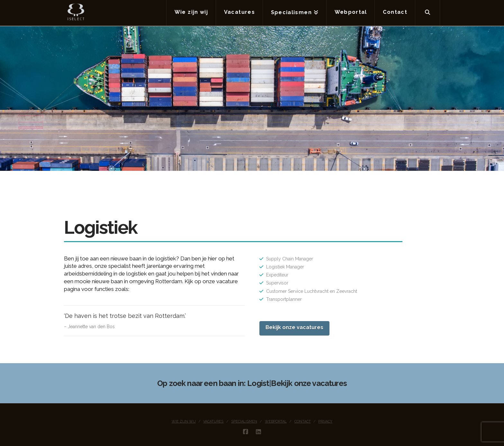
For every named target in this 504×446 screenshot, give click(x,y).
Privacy (325, 421)
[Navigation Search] (428, 13)
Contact (303, 421)
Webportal (276, 421)
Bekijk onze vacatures (294, 327)
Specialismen (244, 421)
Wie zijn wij (184, 421)
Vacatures (213, 421)
